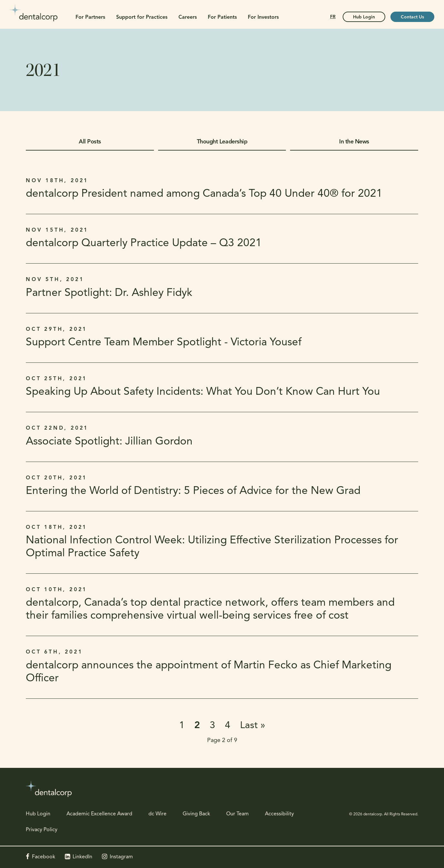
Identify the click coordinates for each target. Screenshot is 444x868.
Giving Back (196, 814)
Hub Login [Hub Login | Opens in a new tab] (364, 17)
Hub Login (38, 814)
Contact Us (412, 17)
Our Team (237, 814)
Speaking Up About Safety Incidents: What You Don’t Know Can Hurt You (203, 392)
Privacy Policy (42, 830)
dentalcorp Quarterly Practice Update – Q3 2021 (144, 243)
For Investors (263, 17)
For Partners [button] (90, 17)
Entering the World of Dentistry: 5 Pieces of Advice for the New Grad (193, 491)
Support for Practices (142, 17)
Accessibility (279, 814)
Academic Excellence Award (99, 814)
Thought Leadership (222, 142)
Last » (253, 726)
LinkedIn (82, 857)
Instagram (121, 857)
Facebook (44, 857)
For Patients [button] (222, 17)
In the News (354, 142)
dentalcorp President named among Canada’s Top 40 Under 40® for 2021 (204, 194)
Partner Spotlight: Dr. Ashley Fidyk (109, 293)
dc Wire (157, 814)
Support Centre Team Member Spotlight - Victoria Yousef (164, 343)
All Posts (90, 142)
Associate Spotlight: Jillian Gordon (109, 442)
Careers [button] (188, 17)
